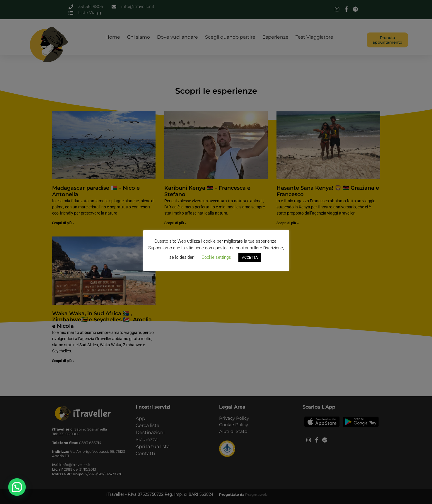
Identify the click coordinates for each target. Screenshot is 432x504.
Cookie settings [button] (216, 257)
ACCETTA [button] (250, 257)
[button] (17, 487)
